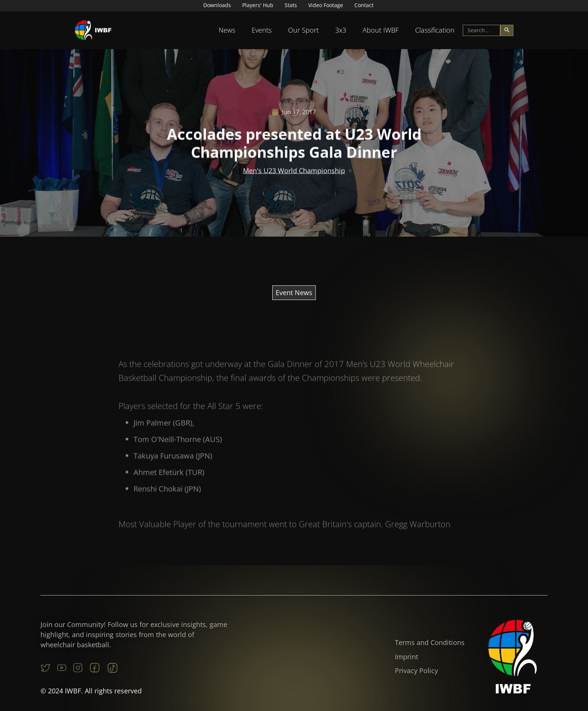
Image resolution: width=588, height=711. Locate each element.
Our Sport (303, 30)
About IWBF (381, 30)
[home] (93, 30)
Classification (435, 30)
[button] (227, 30)
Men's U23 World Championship (294, 171)
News (227, 30)
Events (262, 30)
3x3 (341, 30)
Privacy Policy (416, 670)
